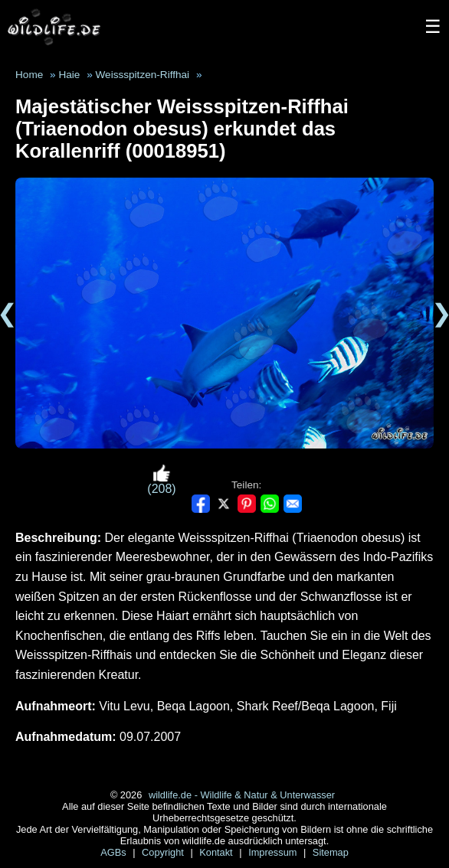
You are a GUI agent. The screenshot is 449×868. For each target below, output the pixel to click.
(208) (161, 480)
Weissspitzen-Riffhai (142, 75)
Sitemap (331, 852)
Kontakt (217, 852)
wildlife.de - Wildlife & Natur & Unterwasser (242, 795)
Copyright (164, 852)
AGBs (115, 852)
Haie (69, 75)
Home (29, 75)
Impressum (274, 852)
